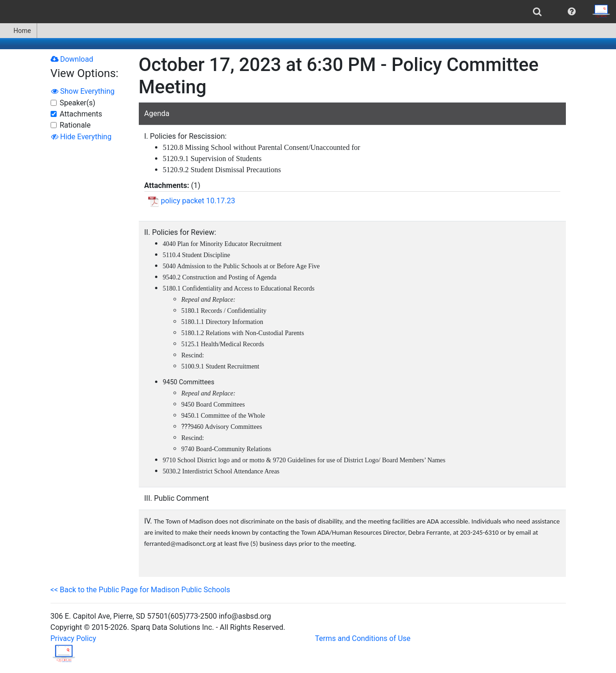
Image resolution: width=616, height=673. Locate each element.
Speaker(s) (78, 103)
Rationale (75, 125)
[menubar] (308, 12)
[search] (537, 12)
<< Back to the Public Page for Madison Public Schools (140, 590)
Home (18, 31)
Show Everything (83, 91)
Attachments (81, 114)
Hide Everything (81, 137)
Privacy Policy (74, 638)
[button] (572, 12)
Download (72, 59)
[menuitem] (537, 12)
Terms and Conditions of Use (363, 638)
